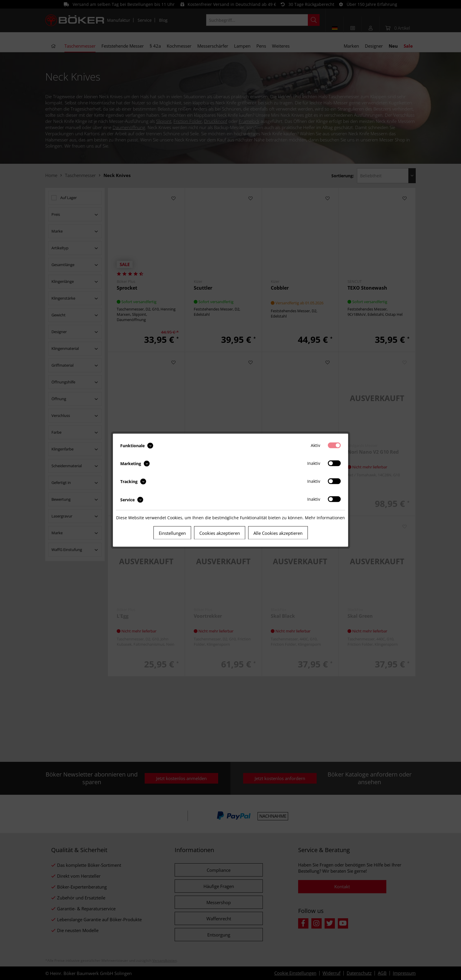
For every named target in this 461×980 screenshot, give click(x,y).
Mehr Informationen (325, 517)
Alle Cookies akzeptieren (278, 533)
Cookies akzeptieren (220, 533)
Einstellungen (172, 533)
